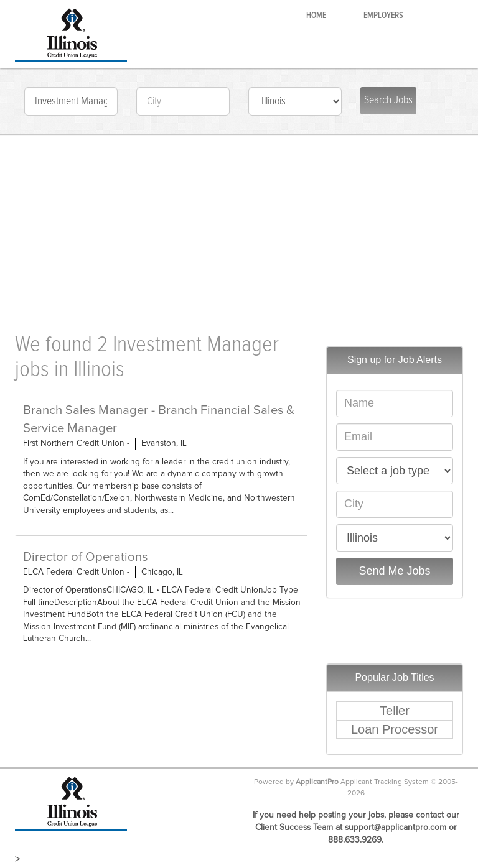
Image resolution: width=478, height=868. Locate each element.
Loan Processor (395, 729)
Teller (395, 711)
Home (316, 16)
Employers (383, 16)
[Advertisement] (239, 228)
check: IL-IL (295, 101)
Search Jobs (388, 100)
